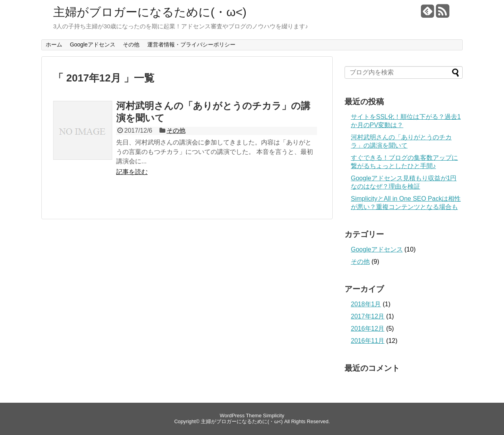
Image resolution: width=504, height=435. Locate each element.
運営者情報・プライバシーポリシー (191, 44)
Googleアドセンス (92, 44)
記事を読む (132, 172)
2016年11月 (368, 341)
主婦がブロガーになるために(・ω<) (150, 12)
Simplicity (274, 416)
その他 (131, 44)
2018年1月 (366, 304)
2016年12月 (368, 329)
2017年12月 (368, 316)
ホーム (54, 44)
